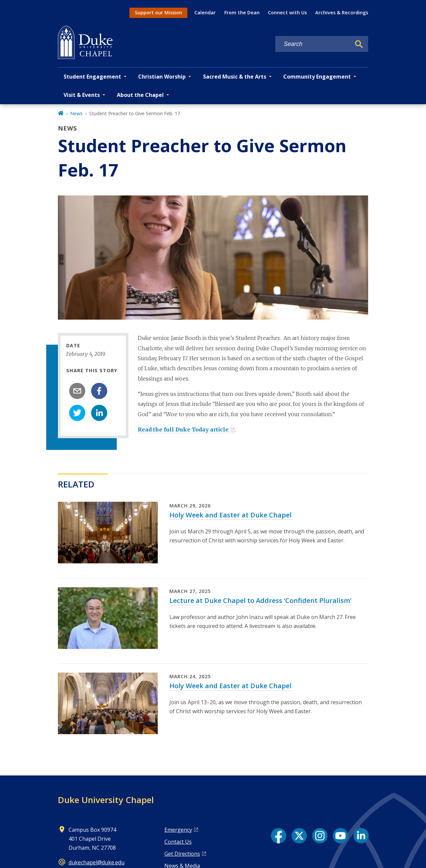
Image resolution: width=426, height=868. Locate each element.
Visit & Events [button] (82, 95)
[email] (77, 391)
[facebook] (99, 391)
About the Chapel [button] (140, 95)
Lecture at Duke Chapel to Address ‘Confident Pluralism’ (260, 600)
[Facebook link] (279, 836)
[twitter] (77, 413)
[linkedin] (99, 413)
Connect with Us (287, 12)
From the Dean (242, 12)
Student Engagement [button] (92, 77)
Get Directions (182, 854)
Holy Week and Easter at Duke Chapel (230, 515)
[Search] (359, 44)
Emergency (178, 830)
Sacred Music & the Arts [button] (235, 77)
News (76, 113)
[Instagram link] (320, 836)
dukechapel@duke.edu (97, 862)
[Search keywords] (313, 44)
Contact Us (178, 842)
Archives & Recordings (342, 12)
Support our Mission (158, 12)
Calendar (205, 12)
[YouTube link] (340, 836)
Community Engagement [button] (317, 77)
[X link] (299, 836)
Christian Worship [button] (162, 77)
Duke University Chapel (106, 800)
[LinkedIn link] (361, 836)
